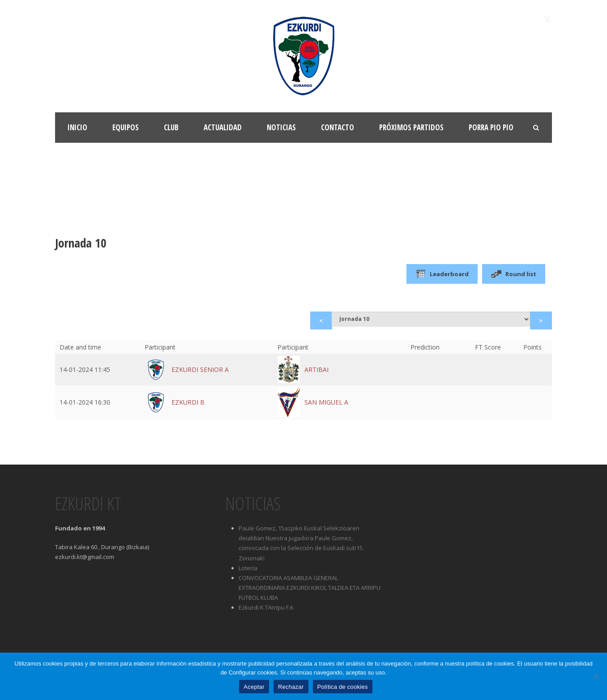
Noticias (281, 127)
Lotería (248, 568)
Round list (514, 274)
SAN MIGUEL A (326, 402)
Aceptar (254, 687)
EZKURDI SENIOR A (200, 369)
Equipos (126, 127)
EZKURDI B (188, 402)
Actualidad (223, 127)
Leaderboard (442, 274)
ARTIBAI (316, 369)
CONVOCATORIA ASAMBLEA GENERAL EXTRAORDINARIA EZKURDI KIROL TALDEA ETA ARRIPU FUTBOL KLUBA (310, 588)
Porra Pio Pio (491, 127)
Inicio (77, 127)
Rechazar (291, 687)
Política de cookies (343, 687)
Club (171, 127)
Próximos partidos (411, 127)
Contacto (338, 127)
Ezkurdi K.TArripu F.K (266, 607)
